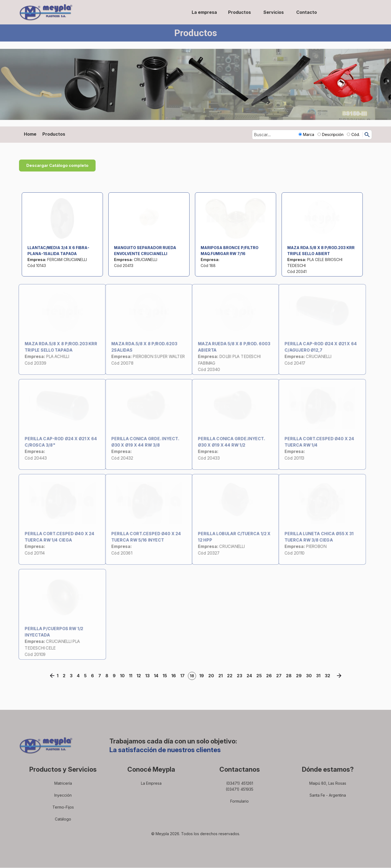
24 (250, 676)
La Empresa (151, 783)
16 (175, 676)
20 (212, 676)
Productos (239, 12)
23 (241, 676)
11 (132, 676)
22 (231, 676)
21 (222, 676)
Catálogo (63, 819)
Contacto (307, 12)
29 (300, 676)
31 (319, 676)
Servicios (274, 12)
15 (166, 676)
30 (310, 676)
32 (329, 676)
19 (203, 676)
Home (30, 134)
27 (280, 676)
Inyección (63, 795)
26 (270, 676)
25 (260, 676)
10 (123, 676)
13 (149, 676)
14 (157, 676)
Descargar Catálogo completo (63, 166)
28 (290, 676)
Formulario (239, 801)
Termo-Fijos (63, 807)
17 (184, 676)
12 (140, 676)
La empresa (204, 12)
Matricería (63, 783)
